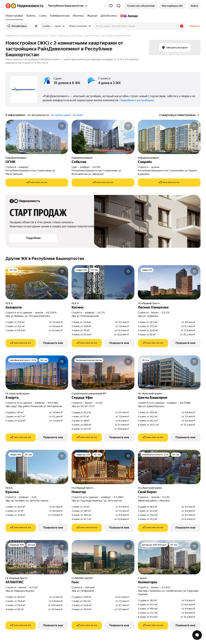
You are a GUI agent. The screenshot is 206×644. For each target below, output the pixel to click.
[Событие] (103, 137)
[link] (194, 6)
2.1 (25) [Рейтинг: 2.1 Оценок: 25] (166, 497)
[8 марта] (37, 373)
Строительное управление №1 (89, 394)
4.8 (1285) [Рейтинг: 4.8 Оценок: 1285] (53, 403)
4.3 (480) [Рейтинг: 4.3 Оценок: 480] (119, 497)
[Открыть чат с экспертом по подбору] (197, 635)
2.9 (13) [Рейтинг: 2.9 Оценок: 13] (166, 313)
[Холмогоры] (169, 557)
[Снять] (43, 16)
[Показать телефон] (37, 183)
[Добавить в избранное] (62, 126)
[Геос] (103, 557)
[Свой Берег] (169, 467)
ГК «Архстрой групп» (18, 394)
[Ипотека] (78, 16)
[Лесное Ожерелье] (169, 282)
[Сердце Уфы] (103, 373)
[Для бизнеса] (109, 16)
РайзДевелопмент (16, 158)
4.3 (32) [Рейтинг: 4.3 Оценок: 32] (33, 587)
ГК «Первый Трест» (149, 303)
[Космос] (103, 282)
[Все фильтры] (36, 26)
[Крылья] (37, 467)
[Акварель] (37, 282)
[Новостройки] (15, 16)
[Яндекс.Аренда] (128, 16)
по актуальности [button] (38, 115)
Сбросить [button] (194, 26)
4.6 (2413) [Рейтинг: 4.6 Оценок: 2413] (51, 313)
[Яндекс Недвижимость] (27, 6)
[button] (118, 6)
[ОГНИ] (37, 137)
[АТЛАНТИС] (37, 557)
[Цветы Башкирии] (169, 373)
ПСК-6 (9, 303)
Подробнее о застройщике (137, 100)
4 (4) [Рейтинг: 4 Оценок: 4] (34, 497)
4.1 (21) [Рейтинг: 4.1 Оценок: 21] (101, 313)
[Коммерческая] (60, 16)
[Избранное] (111, 6)
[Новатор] (103, 467)
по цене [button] (78, 115)
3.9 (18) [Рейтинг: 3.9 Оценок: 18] (96, 167)
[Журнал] (92, 16)
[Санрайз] (169, 137)
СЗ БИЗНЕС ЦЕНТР (82, 578)
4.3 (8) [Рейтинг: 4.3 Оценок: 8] (99, 403)
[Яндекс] (8, 6)
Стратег (142, 578)
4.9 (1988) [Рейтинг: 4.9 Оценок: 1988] (185, 403)
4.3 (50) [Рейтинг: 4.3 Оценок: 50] (166, 587)
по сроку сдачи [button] (61, 115)
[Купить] (31, 16)
